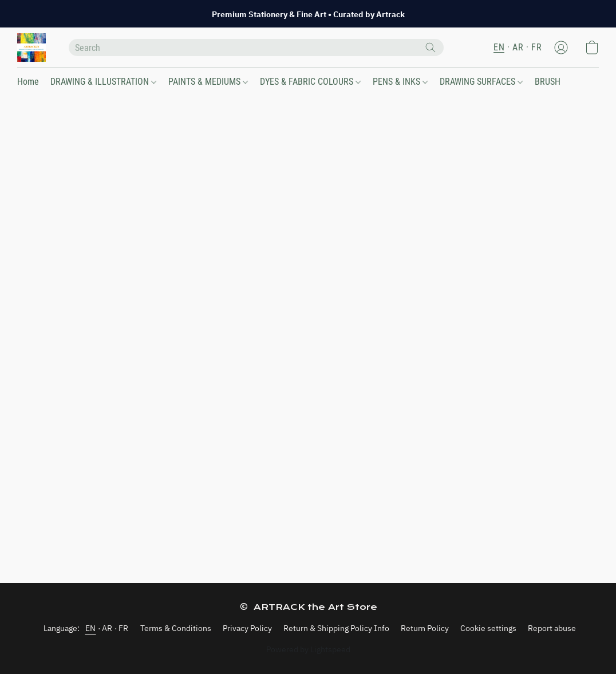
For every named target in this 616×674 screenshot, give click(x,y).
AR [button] (518, 47)
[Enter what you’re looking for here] (256, 48)
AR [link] (107, 628)
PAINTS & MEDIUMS (208, 82)
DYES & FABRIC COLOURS (310, 82)
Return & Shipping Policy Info (336, 628)
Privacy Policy (247, 628)
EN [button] (499, 47)
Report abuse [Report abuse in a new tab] (552, 628)
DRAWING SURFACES (481, 82)
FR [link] (124, 628)
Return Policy (425, 628)
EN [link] (91, 628)
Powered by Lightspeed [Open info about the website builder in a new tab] (308, 649)
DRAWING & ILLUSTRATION (103, 82)
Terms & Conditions (176, 628)
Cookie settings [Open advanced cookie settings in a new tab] (488, 628)
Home (28, 82)
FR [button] (536, 47)
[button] (31, 48)
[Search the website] (431, 48)
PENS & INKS (400, 82)
